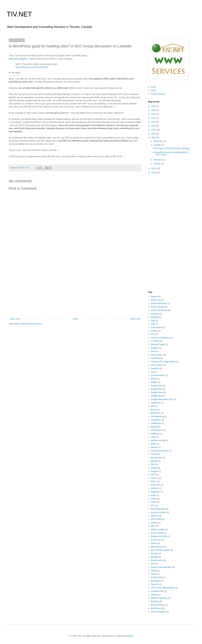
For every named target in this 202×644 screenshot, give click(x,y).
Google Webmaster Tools (162, 399)
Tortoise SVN (157, 577)
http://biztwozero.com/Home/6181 (32, 67)
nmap (153, 437)
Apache (154, 297)
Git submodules (158, 375)
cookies (154, 331)
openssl (154, 447)
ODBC (154, 444)
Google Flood (157, 392)
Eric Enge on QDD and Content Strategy (171, 148)
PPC (153, 506)
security (154, 523)
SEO (153, 526)
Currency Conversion (160, 338)
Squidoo (154, 553)
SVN (153, 564)
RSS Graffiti (156, 519)
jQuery (154, 410)
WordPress (156, 608)
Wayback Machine (159, 598)
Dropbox (154, 348)
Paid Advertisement (159, 451)
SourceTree (156, 540)
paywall (154, 461)
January (158, 164)
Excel (153, 351)
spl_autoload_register (160, 550)
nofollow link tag (158, 440)
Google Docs (156, 386)
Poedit (154, 499)
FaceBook (155, 358)
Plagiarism (155, 492)
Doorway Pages (158, 344)
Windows (155, 601)
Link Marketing (157, 417)
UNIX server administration (163, 588)
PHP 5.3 (154, 478)
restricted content (158, 512)
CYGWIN (155, 341)
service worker (157, 533)
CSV (153, 334)
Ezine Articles (157, 355)
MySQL (154, 427)
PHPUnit (155, 488)
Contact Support (158, 94)
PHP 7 (154, 482)
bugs (153, 321)
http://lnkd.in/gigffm (18, 59)
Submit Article (157, 560)
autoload (155, 314)
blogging (154, 317)
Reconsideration (158, 509)
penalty (154, 468)
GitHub (154, 379)
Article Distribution (159, 303)
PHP (153, 475)
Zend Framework (158, 612)
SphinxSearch (157, 547)
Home (75, 319)
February (158, 160)
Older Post (135, 319)
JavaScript (155, 403)
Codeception (156, 327)
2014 (154, 130)
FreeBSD (155, 368)
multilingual (156, 423)
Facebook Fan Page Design (163, 362)
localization (156, 420)
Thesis (154, 574)
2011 (154, 169)
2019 (154, 110)
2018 (154, 114)
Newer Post (15, 319)
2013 (154, 134)
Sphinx (154, 543)
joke (153, 406)
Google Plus (156, 396)
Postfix (154, 502)
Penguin (154, 471)
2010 (154, 173)
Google (154, 382)
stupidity (154, 557)
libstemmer (156, 413)
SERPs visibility (158, 530)
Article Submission (159, 310)
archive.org (156, 300)
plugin (153, 495)
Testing (154, 571)
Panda (154, 454)
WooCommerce (158, 605)
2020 (154, 106)
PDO (153, 464)
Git (152, 372)
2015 (154, 126)
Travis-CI (155, 584)
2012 (154, 138)
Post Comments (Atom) (32, 324)
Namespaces (157, 430)
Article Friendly (157, 307)
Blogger (130, 636)
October (158, 145)
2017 (154, 118)
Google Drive (157, 389)
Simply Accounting (159, 536)
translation (155, 581)
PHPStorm (155, 485)
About (153, 90)
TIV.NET (19, 14)
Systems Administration (161, 567)
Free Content (157, 365)
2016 (154, 122)
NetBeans (155, 434)
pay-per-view (156, 458)
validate (154, 595)
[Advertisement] (75, 290)
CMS (153, 324)
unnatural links (157, 591)
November (159, 141)
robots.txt (155, 516)
